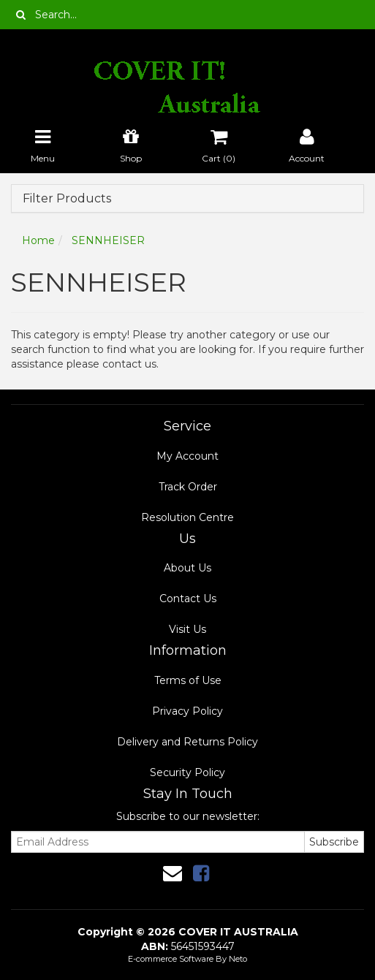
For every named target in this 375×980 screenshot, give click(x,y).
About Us (187, 568)
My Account (187, 456)
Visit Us (187, 629)
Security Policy (187, 772)
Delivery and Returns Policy (187, 742)
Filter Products (67, 199)
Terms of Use (188, 680)
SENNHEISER (108, 240)
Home (38, 240)
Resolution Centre (187, 517)
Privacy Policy (187, 711)
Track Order (188, 487)
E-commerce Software (171, 959)
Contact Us (188, 599)
